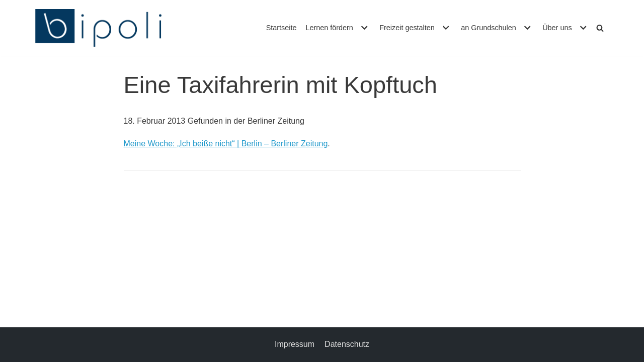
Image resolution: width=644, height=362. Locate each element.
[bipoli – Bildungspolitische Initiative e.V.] (98, 28)
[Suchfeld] (600, 28)
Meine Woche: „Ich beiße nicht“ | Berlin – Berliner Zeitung (226, 144)
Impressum (295, 344)
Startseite (281, 28)
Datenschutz (347, 344)
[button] (363, 28)
